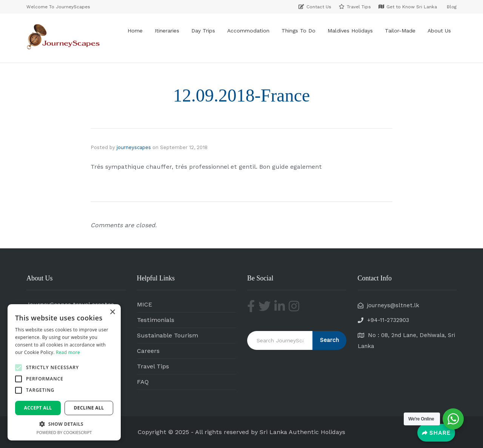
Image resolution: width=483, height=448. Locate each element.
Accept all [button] (38, 408)
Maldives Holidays (350, 31)
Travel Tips (153, 366)
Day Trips (203, 31)
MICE (145, 304)
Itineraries (167, 31)
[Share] (436, 433)
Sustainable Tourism (168, 335)
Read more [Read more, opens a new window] (68, 352)
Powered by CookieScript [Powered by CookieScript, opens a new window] (64, 432)
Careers (148, 351)
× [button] (112, 312)
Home (135, 31)
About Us (439, 31)
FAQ (143, 382)
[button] (18, 368)
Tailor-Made (400, 31)
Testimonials (156, 320)
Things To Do (298, 31)
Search (329, 340)
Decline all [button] (89, 408)
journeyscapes (134, 147)
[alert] (64, 372)
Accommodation (248, 31)
